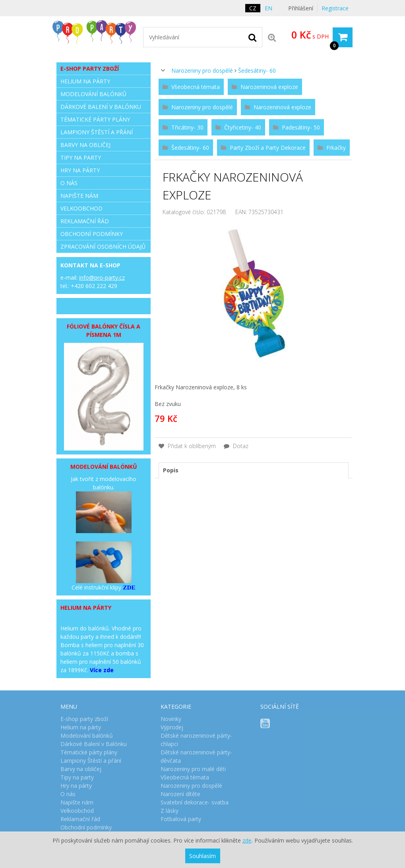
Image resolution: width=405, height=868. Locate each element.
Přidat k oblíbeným (187, 446)
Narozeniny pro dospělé (202, 71)
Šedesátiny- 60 (257, 71)
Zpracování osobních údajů (103, 246)
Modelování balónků (93, 94)
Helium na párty (85, 81)
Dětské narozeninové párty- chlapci (196, 740)
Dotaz (236, 446)
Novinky (171, 719)
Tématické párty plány (95, 119)
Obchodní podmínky (92, 234)
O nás (69, 183)
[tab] (254, 470)
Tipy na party (81, 158)
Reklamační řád (85, 221)
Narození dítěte (180, 794)
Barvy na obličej (85, 145)
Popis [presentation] (171, 470)
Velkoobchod (81, 208)
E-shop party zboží (90, 69)
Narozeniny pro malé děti (193, 769)
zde (247, 840)
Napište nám (79, 196)
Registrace (335, 8)
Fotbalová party (181, 819)
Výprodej (172, 727)
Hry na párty (80, 170)
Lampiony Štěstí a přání (97, 132)
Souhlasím (202, 856)
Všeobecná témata (185, 777)
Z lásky (170, 811)
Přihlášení (301, 8)
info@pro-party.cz (102, 277)
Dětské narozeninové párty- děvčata (196, 756)
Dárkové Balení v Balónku (101, 107)
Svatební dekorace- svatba (195, 802)
